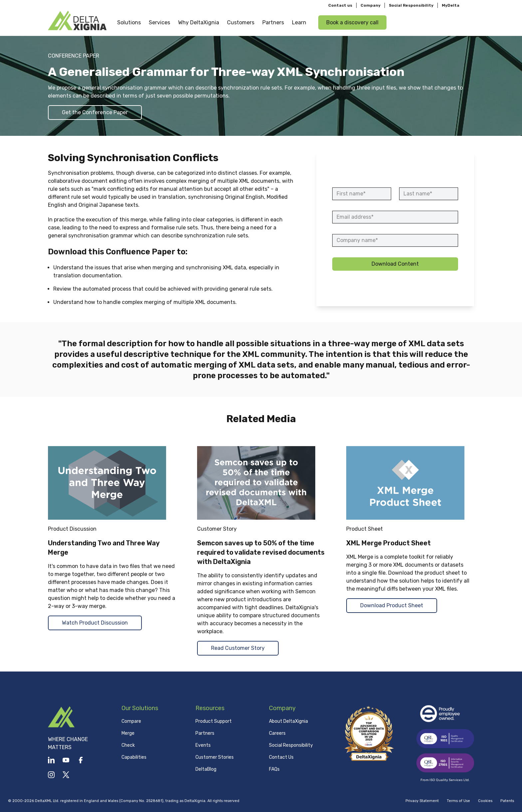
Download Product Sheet (392, 605)
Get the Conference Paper (95, 112)
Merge (128, 733)
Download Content (395, 264)
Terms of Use (458, 801)
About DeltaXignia (288, 721)
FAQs (274, 769)
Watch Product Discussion (95, 623)
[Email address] (395, 217)
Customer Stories (215, 757)
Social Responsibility (411, 5)
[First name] (362, 194)
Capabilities (134, 757)
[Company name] (395, 240)
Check (128, 745)
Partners (205, 733)
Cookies (485, 801)
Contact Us (281, 757)
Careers (277, 733)
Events (203, 745)
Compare (131, 721)
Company (371, 5)
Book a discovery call (352, 22)
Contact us (340, 5)
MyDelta (451, 5)
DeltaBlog (206, 769)
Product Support (214, 721)
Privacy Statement (422, 801)
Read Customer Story (238, 648)
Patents (507, 801)
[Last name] (429, 194)
